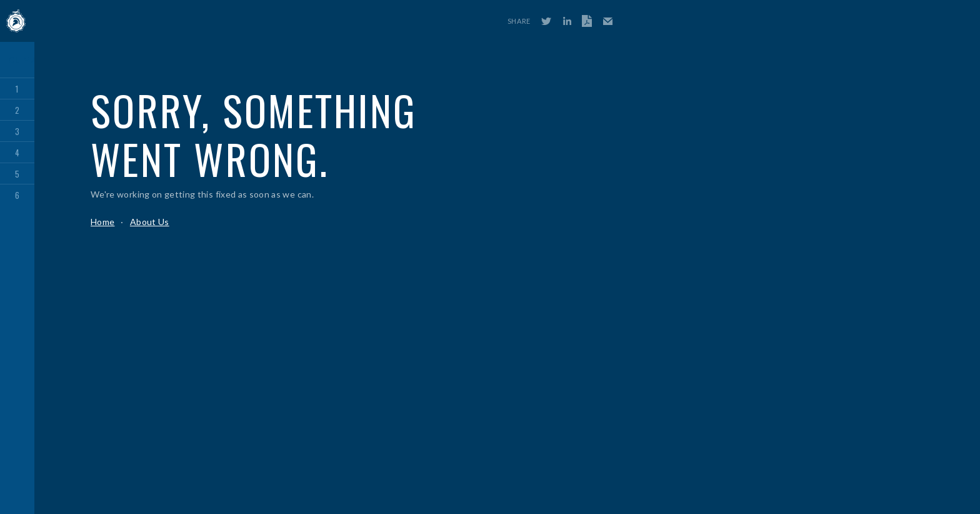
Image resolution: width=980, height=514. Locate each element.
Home (102, 222)
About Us (150, 222)
